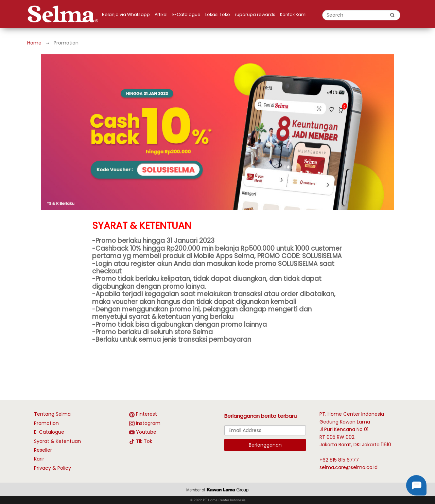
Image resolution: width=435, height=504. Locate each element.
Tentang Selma (52, 414)
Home (34, 43)
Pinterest (146, 414)
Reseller (43, 450)
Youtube (146, 432)
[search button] (393, 15)
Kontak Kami (293, 14)
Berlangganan (265, 445)
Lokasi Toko (218, 14)
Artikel (161, 14)
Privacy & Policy (53, 468)
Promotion (46, 423)
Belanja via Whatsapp (126, 14)
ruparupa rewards (255, 14)
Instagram (148, 423)
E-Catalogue (186, 14)
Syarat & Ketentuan (57, 441)
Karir (39, 459)
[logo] (65, 14)
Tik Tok (144, 441)
